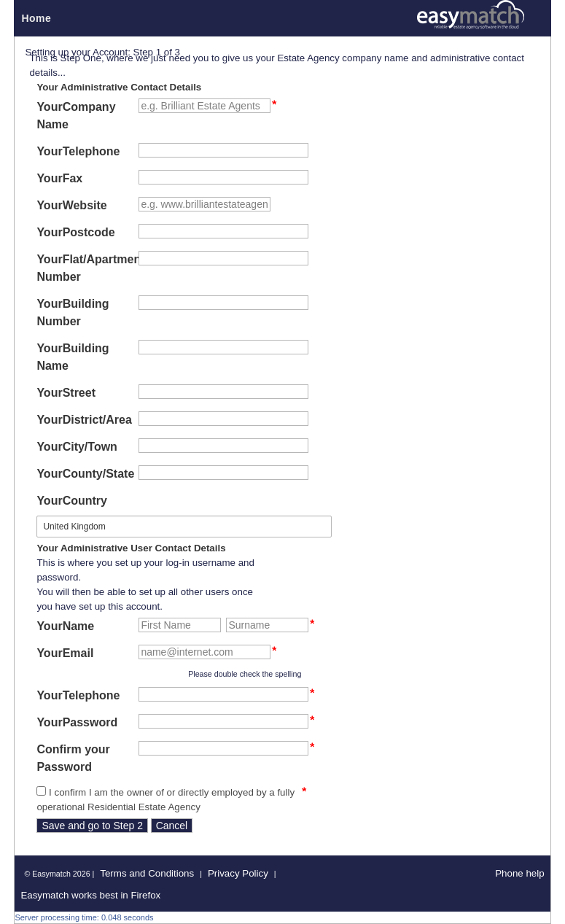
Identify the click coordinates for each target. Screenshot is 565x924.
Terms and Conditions (147, 873)
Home (36, 18)
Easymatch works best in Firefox (90, 895)
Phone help (519, 873)
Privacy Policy (238, 873)
